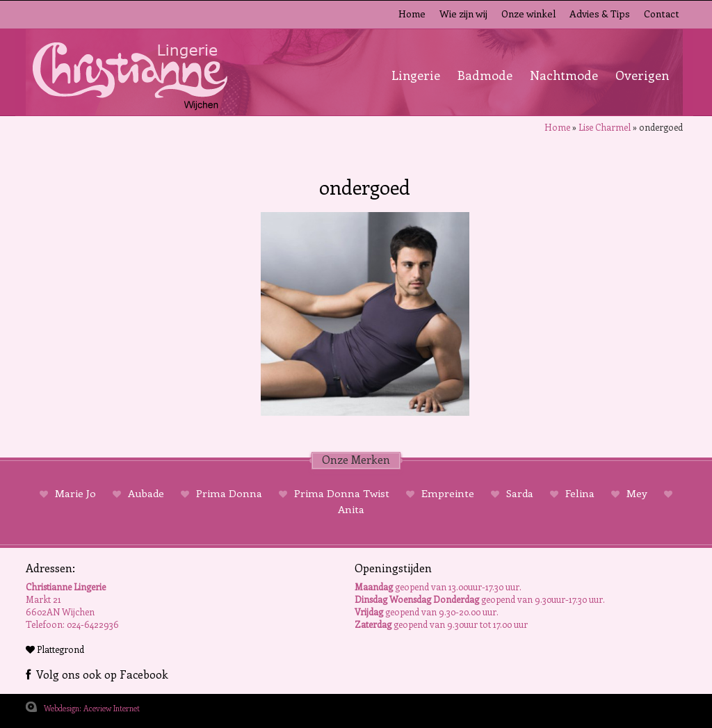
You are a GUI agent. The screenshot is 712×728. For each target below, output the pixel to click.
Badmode (485, 75)
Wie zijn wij (463, 14)
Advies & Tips (600, 14)
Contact (662, 14)
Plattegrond (55, 649)
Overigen (642, 75)
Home (412, 14)
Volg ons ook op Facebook (97, 674)
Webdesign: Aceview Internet (92, 708)
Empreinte (448, 493)
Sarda (520, 493)
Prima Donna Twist (342, 493)
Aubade (146, 493)
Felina (580, 493)
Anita (351, 509)
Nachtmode (564, 75)
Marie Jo (75, 493)
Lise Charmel (605, 127)
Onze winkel (528, 14)
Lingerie (416, 75)
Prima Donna (229, 493)
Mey (637, 493)
